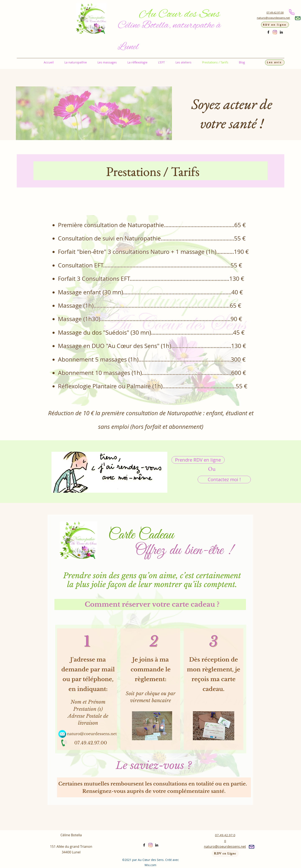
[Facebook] (268, 32)
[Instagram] (275, 32)
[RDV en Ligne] (225, 853)
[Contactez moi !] (224, 480)
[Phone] (292, 12)
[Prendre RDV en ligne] (198, 460)
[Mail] (298, 18)
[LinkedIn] (281, 32)
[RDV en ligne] (275, 25)
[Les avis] (275, 62)
